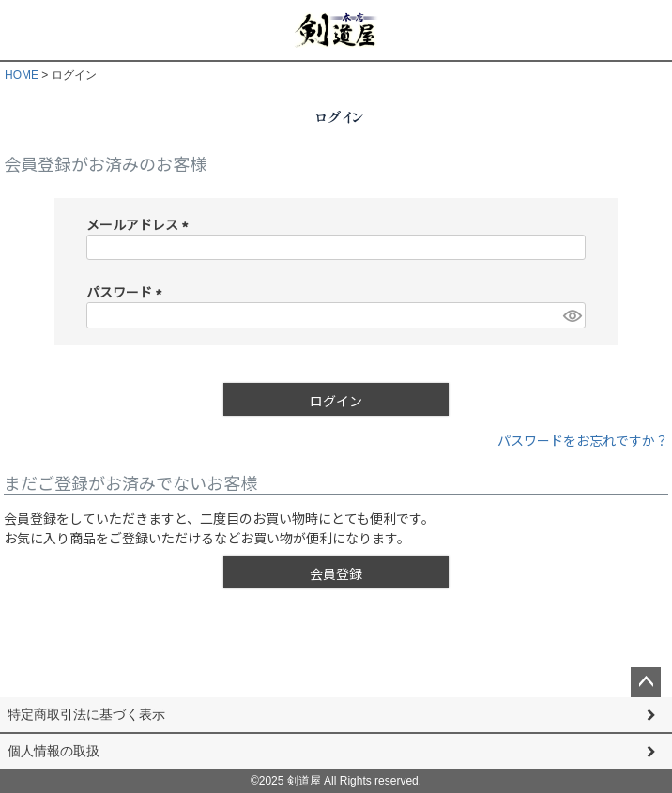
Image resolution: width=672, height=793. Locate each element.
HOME (22, 75)
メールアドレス (140, 224)
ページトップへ (646, 682)
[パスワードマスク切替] (572, 315)
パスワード (127, 292)
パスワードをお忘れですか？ (583, 440)
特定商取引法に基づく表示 (86, 714)
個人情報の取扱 (53, 751)
